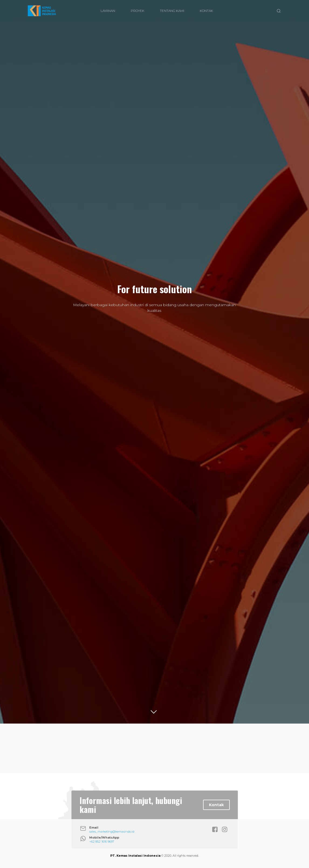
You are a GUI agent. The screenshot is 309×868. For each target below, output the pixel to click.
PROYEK (138, 11)
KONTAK (206, 11)
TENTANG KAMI (172, 11)
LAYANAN (108, 11)
